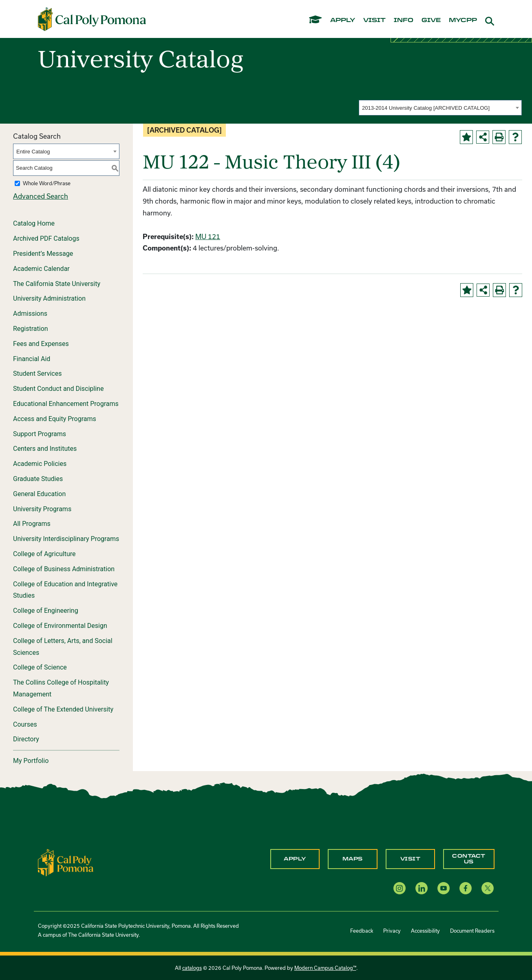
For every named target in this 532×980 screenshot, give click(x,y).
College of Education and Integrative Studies (65, 590)
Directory (26, 739)
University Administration (49, 298)
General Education (39, 494)
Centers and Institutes (45, 449)
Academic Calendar (41, 269)
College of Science (40, 667)
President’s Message (43, 254)
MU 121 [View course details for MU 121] (208, 236)
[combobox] (440, 108)
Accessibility (425, 931)
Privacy (392, 931)
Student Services (37, 374)
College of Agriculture (44, 554)
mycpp (463, 20)
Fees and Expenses (41, 344)
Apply (295, 859)
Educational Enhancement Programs (66, 404)
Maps (353, 859)
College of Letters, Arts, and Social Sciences (63, 647)
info (404, 20)
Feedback (362, 931)
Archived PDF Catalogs (46, 238)
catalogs (192, 968)
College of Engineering (46, 611)
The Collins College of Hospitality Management (61, 688)
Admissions (30, 314)
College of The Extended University (63, 709)
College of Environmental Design (60, 626)
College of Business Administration (64, 569)
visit (374, 20)
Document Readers (472, 931)
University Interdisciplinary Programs (66, 539)
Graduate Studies (38, 479)
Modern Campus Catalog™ (325, 968)
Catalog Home (34, 223)
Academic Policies (40, 464)
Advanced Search (41, 196)
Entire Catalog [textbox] (33, 152)
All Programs (32, 524)
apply (343, 20)
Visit (411, 859)
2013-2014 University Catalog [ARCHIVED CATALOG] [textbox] (426, 108)
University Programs (42, 509)
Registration (31, 329)
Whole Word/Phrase (47, 183)
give (431, 20)
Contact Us (469, 859)
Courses (25, 724)
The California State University (57, 284)
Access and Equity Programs (55, 419)
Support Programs (40, 434)
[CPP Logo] (66, 862)
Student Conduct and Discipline (58, 389)
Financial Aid (32, 359)
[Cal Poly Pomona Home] (92, 19)
